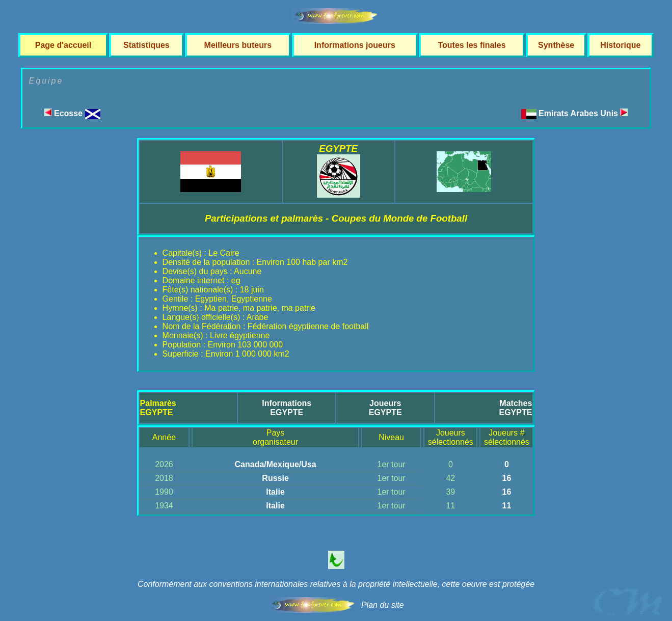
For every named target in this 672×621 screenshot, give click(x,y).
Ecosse (72, 113)
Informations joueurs (355, 45)
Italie (275, 492)
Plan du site (383, 605)
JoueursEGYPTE (385, 408)
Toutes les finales (472, 45)
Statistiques (146, 45)
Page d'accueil (63, 45)
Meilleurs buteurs (238, 45)
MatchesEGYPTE (515, 408)
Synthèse (556, 45)
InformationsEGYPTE (287, 408)
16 (506, 478)
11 (506, 506)
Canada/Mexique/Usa (276, 464)
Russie (275, 478)
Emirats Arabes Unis (583, 113)
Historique (620, 45)
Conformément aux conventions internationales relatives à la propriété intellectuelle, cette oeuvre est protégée (336, 584)
